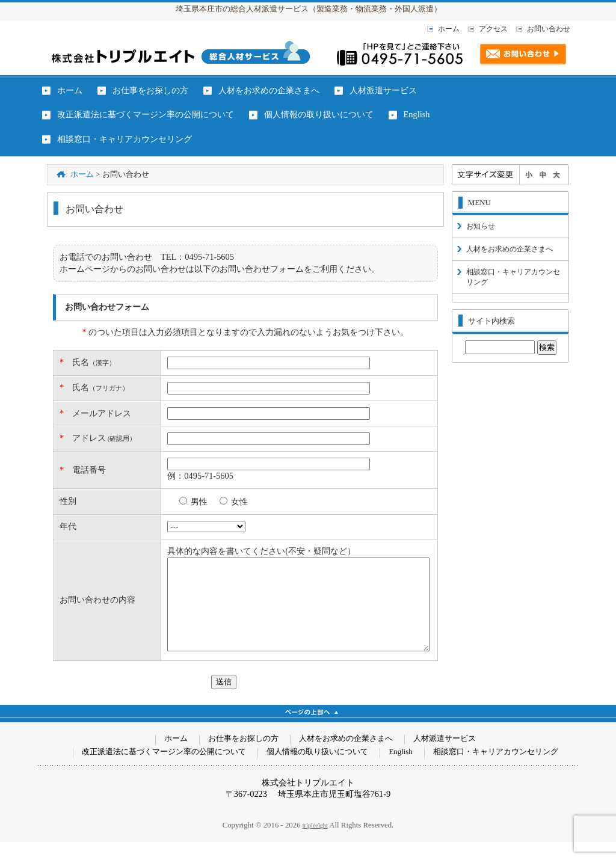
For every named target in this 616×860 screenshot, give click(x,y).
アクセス (493, 29)
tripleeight (315, 843)
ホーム (449, 29)
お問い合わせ (549, 29)
